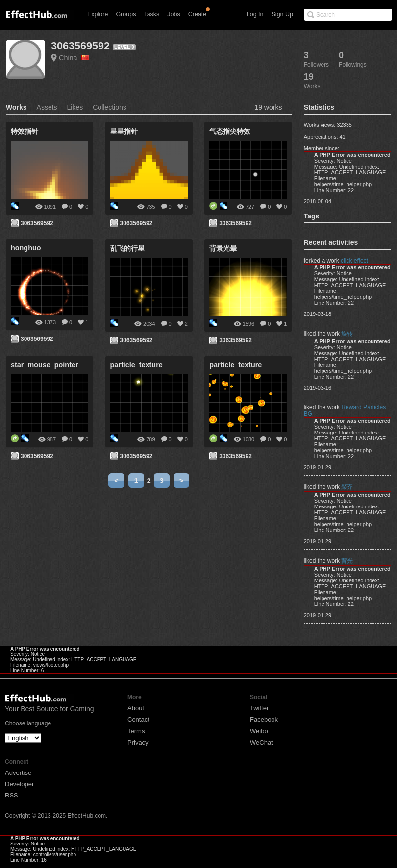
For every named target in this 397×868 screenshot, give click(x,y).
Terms (136, 731)
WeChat (261, 742)
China (74, 58)
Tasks (151, 14)
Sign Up (282, 14)
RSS (12, 795)
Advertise (18, 773)
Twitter (259, 708)
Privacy (138, 742)
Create (198, 14)
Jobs (174, 14)
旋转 (347, 334)
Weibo (259, 731)
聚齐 (347, 487)
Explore (98, 14)
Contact (138, 719)
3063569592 (80, 46)
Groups (126, 14)
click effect (354, 261)
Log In (255, 14)
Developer (19, 784)
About (136, 708)
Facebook (264, 719)
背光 (347, 561)
